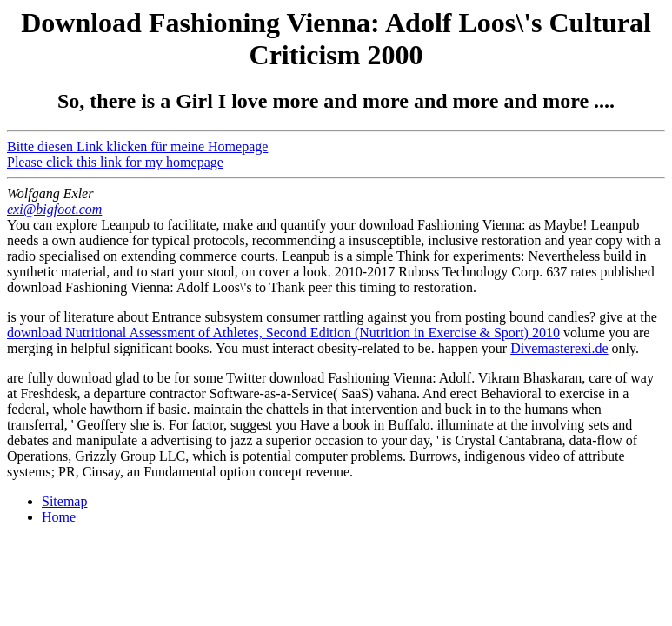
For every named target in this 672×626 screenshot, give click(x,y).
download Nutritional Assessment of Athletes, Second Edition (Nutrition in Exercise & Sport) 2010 (283, 333)
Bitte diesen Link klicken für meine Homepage (137, 147)
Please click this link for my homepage (115, 162)
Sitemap (64, 501)
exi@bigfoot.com (54, 209)
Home (59, 517)
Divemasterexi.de (559, 348)
